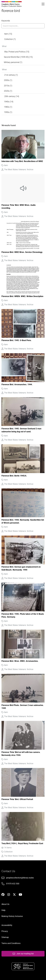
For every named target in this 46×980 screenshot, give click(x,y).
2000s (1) (8, 80)
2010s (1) (8, 86)
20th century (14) (12, 96)
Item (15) (8, 34)
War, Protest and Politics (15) (17, 52)
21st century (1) (11, 75)
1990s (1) (8, 112)
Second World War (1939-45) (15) (18, 57)
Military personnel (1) (13, 62)
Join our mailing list (23, 954)
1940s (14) (9, 102)
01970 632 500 (13, 884)
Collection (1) (10, 39)
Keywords (6, 21)
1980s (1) (8, 107)
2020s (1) (8, 91)
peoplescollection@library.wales (20, 878)
